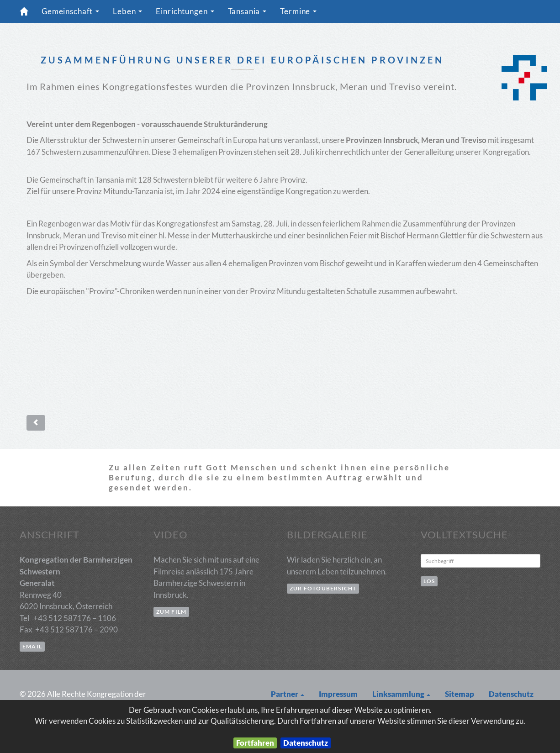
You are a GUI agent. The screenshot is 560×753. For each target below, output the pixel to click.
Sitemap (460, 694)
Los (429, 581)
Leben (130, 14)
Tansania (250, 14)
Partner (288, 694)
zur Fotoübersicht (323, 588)
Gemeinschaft (73, 14)
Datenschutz (306, 743)
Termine (301, 14)
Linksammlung (401, 694)
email (32, 646)
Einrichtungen (187, 14)
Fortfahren (255, 743)
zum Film (172, 612)
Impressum (338, 694)
